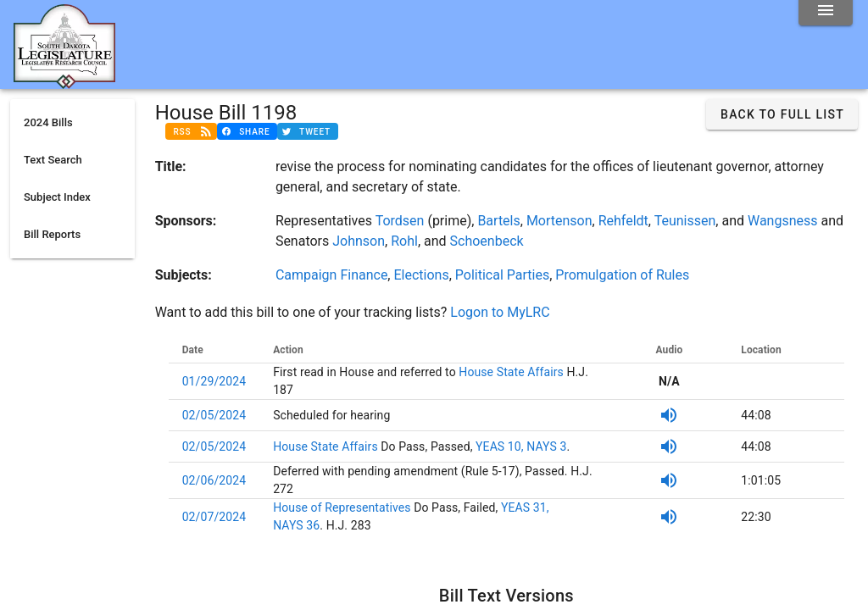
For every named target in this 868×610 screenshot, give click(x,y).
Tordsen (400, 221)
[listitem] (72, 123)
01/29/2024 (214, 381)
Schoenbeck (487, 241)
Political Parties (502, 275)
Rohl (404, 241)
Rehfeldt (623, 221)
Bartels (498, 221)
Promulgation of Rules (622, 275)
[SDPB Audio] (669, 415)
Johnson (359, 241)
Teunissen (685, 221)
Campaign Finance (331, 275)
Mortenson (559, 221)
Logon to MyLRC (500, 312)
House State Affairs (510, 372)
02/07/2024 (214, 517)
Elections (421, 275)
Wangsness (783, 221)
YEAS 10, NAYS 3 (521, 446)
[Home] (64, 82)
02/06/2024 (214, 480)
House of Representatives (343, 507)
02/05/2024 (214, 415)
